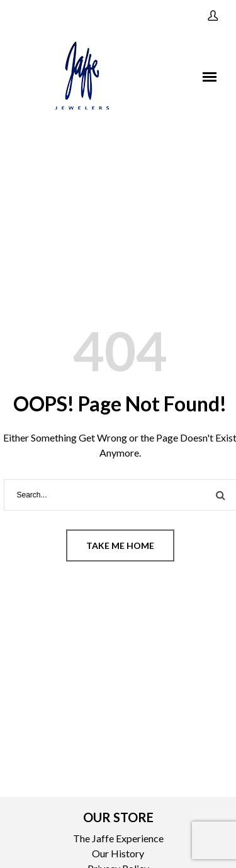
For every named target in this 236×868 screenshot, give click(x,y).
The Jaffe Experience (118, 838)
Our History (118, 853)
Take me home (120, 545)
